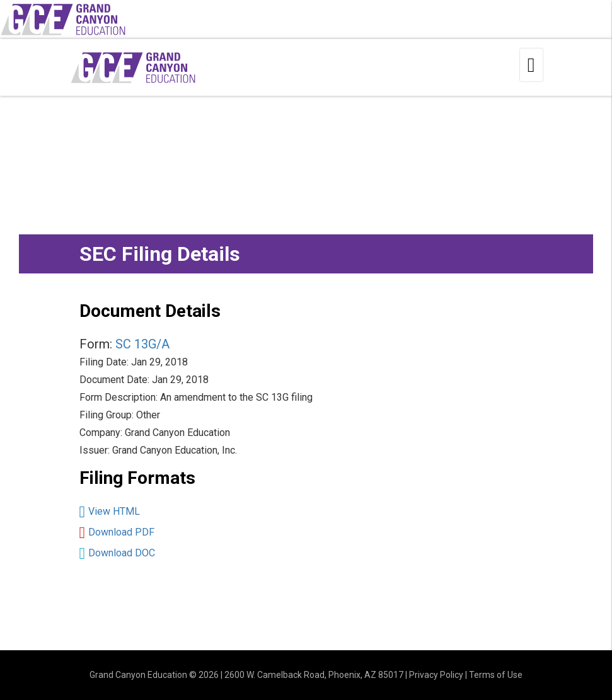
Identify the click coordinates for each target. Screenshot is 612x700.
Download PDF (121, 532)
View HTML (114, 511)
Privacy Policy (436, 675)
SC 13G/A (142, 344)
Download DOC (122, 553)
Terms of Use (496, 675)
